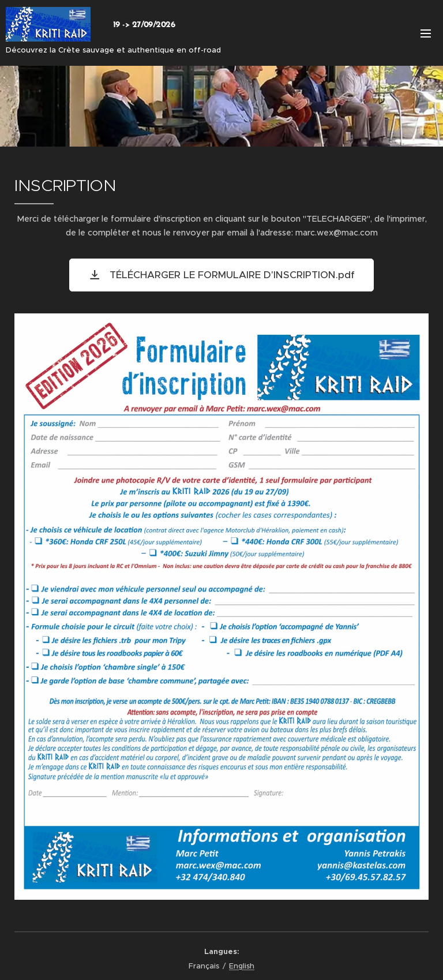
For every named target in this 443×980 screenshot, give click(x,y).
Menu (426, 33)
